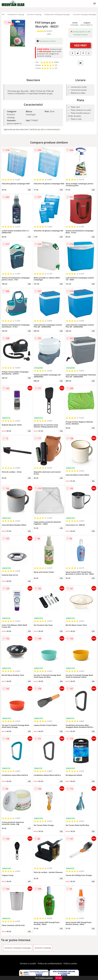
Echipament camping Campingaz (57, 14)
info (29, 190)
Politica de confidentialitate (50, 964)
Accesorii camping (34, 14)
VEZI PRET (80, 45)
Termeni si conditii (28, 964)
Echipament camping (16, 14)
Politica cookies (70, 964)
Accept (59, 978)
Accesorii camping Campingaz (85, 14)
